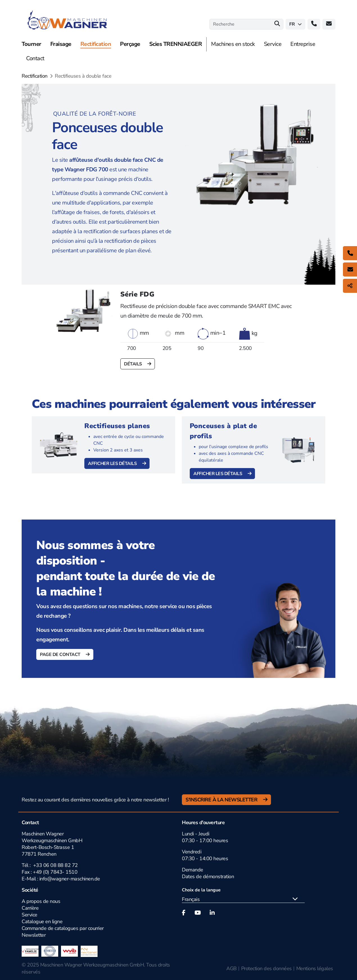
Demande (193, 870)
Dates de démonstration (208, 876)
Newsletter (34, 935)
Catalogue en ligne (42, 921)
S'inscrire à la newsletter (222, 800)
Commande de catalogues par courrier (63, 928)
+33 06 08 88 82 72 (56, 865)
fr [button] (295, 24)
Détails (133, 364)
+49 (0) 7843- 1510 (55, 872)
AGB (231, 968)
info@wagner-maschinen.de (70, 879)
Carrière (30, 908)
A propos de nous (41, 901)
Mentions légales (315, 968)
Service (30, 915)
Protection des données (266, 968)
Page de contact (61, 655)
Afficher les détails (113, 464)
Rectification (35, 76)
